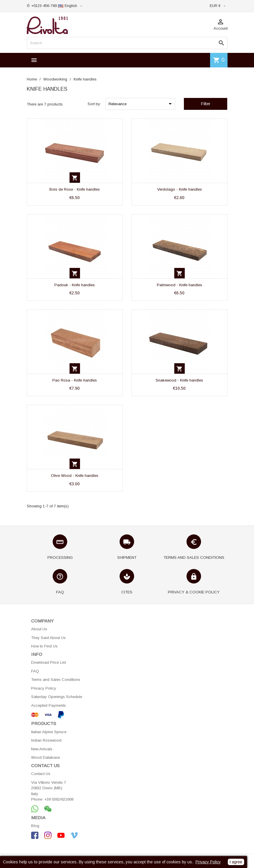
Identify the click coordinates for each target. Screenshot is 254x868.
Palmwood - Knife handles (180, 285)
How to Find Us (44, 646)
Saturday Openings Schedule (57, 697)
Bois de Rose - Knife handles (75, 189)
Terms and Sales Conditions (56, 680)
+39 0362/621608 (59, 799)
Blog (35, 826)
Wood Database (46, 757)
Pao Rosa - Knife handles (75, 380)
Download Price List (48, 662)
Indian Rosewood (46, 740)
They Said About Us (48, 638)
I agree (236, 862)
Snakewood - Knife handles (179, 380)
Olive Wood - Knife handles (75, 476)
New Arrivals (42, 749)
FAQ (35, 671)
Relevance (141, 104)
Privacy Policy (44, 688)
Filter (206, 104)
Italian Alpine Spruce (49, 732)
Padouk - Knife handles (75, 285)
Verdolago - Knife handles (180, 189)
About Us (39, 629)
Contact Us (41, 774)
